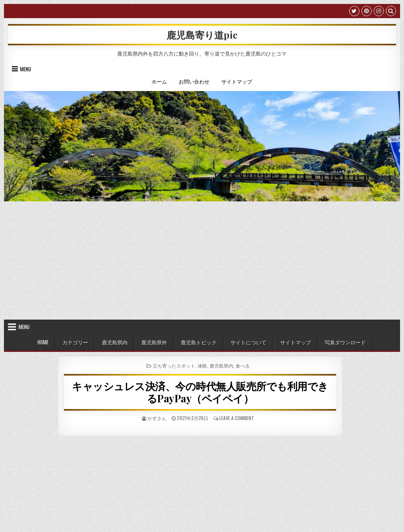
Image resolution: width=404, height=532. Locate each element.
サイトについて (248, 342)
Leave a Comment (237, 418)
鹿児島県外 (154, 342)
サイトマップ (237, 81)
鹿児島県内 (115, 342)
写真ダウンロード (345, 342)
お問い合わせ (194, 81)
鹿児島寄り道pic (202, 35)
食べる (243, 366)
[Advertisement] (202, 260)
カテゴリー (75, 342)
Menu (26, 69)
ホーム (159, 81)
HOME (43, 342)
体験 (202, 366)
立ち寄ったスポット (174, 366)
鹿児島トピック (199, 342)
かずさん (157, 418)
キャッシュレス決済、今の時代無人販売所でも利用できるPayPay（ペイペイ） (200, 392)
